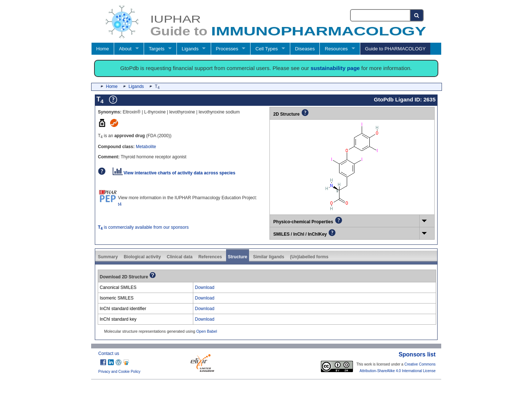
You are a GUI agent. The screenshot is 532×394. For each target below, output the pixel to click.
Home (103, 49)
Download (205, 287)
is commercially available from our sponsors (143, 227)
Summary (108, 257)
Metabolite (146, 147)
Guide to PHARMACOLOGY (395, 49)
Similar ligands (269, 257)
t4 (120, 204)
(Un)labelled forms (309, 257)
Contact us (109, 354)
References (210, 257)
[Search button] (417, 15)
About (125, 49)
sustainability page (335, 68)
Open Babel (207, 331)
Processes (227, 49)
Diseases (305, 49)
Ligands (190, 49)
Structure (238, 257)
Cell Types (267, 49)
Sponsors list (417, 354)
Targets (157, 49)
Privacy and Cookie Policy (120, 372)
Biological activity (142, 257)
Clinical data (180, 257)
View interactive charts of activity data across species (174, 173)
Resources (336, 49)
